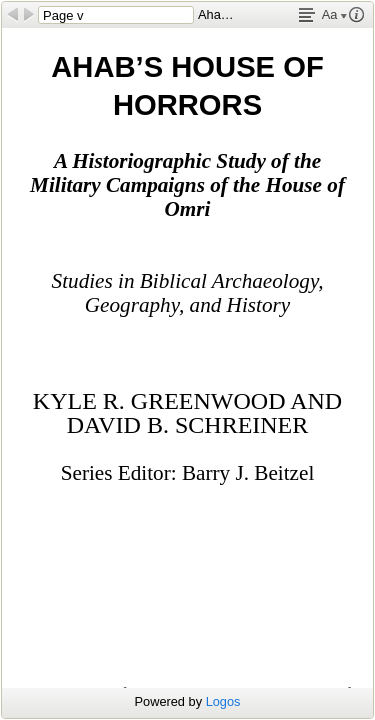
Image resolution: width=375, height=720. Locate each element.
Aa (334, 14)
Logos (223, 701)
